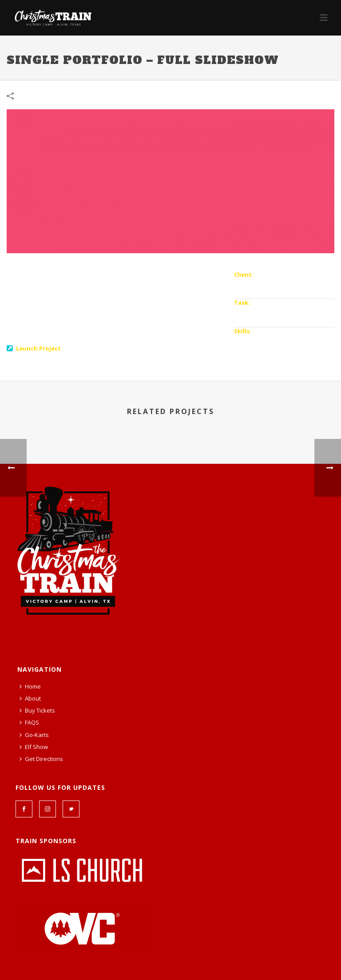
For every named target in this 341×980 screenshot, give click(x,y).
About (30, 698)
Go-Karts (34, 735)
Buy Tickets (37, 710)
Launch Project (38, 348)
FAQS (29, 722)
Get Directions (41, 759)
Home (30, 686)
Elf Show (34, 747)
